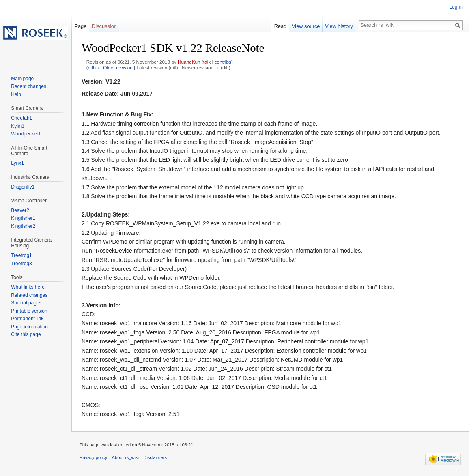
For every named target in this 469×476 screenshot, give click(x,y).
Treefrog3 (22, 264)
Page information (29, 327)
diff (91, 68)
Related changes (29, 295)
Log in (456, 7)
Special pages (26, 303)
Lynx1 (17, 163)
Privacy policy (93, 457)
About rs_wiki (126, 457)
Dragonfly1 (23, 187)
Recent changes (29, 86)
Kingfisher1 (23, 218)
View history (339, 26)
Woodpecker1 (26, 134)
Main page (22, 79)
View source (306, 26)
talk (207, 62)
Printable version (29, 311)
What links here (28, 287)
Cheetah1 (22, 118)
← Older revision (115, 68)
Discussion (104, 26)
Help (16, 94)
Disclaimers (155, 457)
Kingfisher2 (23, 226)
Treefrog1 (22, 255)
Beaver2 (20, 210)
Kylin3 (18, 126)
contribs (223, 62)
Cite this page (26, 334)
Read (281, 26)
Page (80, 26)
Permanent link (27, 319)
